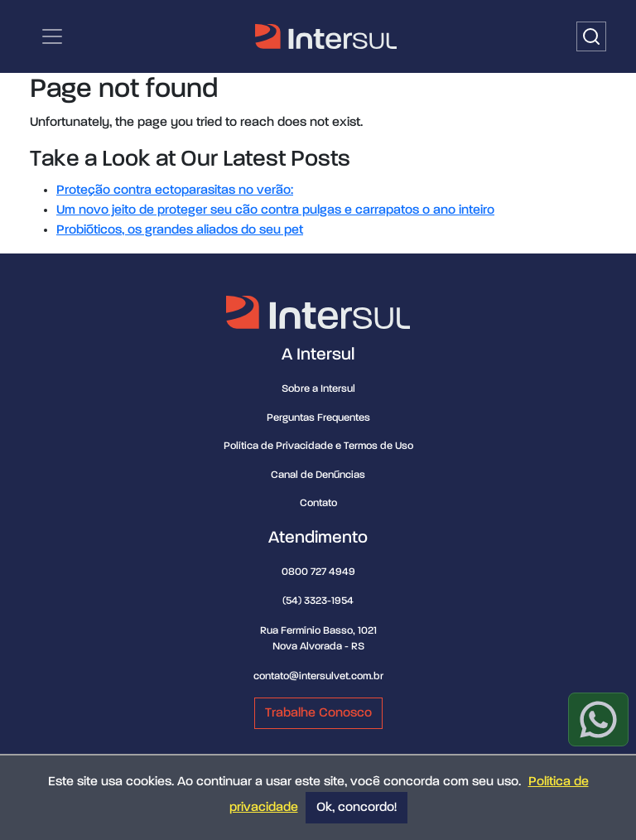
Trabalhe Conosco (318, 713)
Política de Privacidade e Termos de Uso (318, 446)
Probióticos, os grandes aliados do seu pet (180, 230)
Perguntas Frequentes (318, 418)
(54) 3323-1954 (318, 601)
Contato (318, 503)
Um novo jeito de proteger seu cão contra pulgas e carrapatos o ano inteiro (275, 210)
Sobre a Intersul (318, 389)
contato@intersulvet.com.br (318, 676)
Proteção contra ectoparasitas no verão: (175, 191)
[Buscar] (591, 36)
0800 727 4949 (318, 572)
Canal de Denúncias (318, 475)
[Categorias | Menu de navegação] (52, 36)
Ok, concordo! (357, 808)
